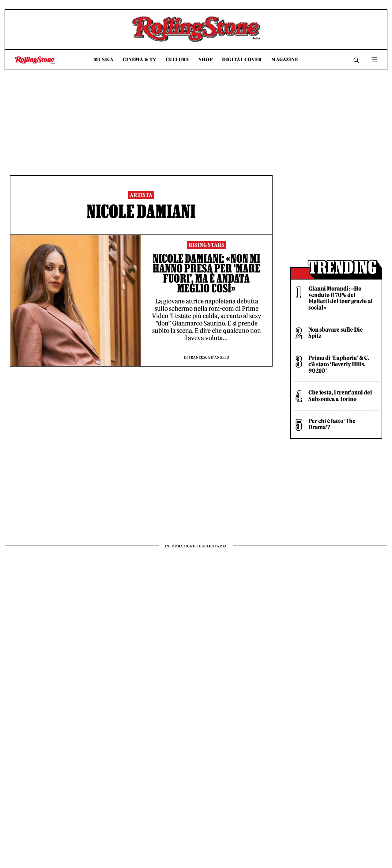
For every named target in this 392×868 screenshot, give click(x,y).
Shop (206, 60)
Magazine (285, 60)
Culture (178, 60)
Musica (104, 60)
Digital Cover (242, 60)
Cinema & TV (140, 60)
